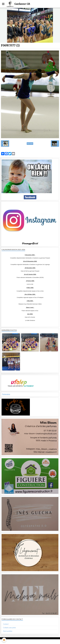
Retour (30, 144)
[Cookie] (4, 640)
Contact (6, 624)
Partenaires (6, 394)
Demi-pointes (8, 631)
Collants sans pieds (9, 628)
